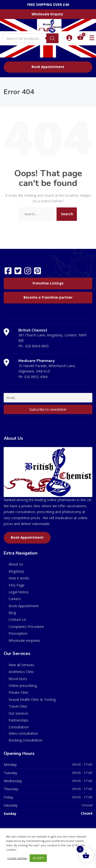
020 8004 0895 (37, 346)
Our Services (18, 713)
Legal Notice (19, 592)
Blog (12, 613)
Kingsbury (16, 571)
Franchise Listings (48, 283)
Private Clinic (19, 692)
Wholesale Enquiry (47, 14)
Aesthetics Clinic (21, 672)
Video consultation (23, 733)
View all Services (21, 665)
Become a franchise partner (48, 297)
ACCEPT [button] (38, 858)
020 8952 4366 (36, 377)
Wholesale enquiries (24, 640)
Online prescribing (23, 686)
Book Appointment (48, 67)
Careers (15, 599)
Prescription (18, 633)
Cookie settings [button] (17, 858)
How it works (19, 578)
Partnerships (18, 720)
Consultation (19, 727)
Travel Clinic (18, 706)
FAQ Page (17, 585)
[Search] (52, 38)
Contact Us (17, 619)
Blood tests (18, 679)
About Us (16, 564)
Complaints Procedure (26, 627)
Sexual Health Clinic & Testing (32, 699)
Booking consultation (25, 740)
